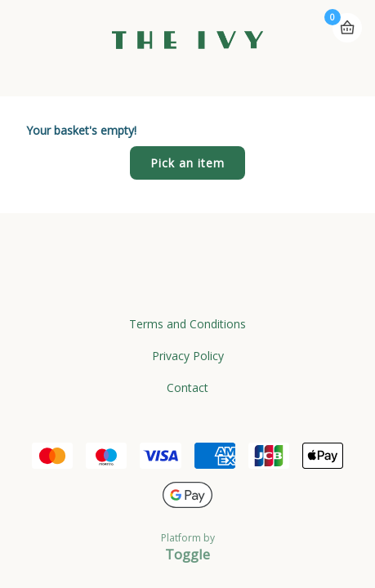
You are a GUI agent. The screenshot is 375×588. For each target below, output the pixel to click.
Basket (347, 28)
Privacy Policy (188, 356)
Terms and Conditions (187, 324)
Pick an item (187, 163)
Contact (187, 388)
